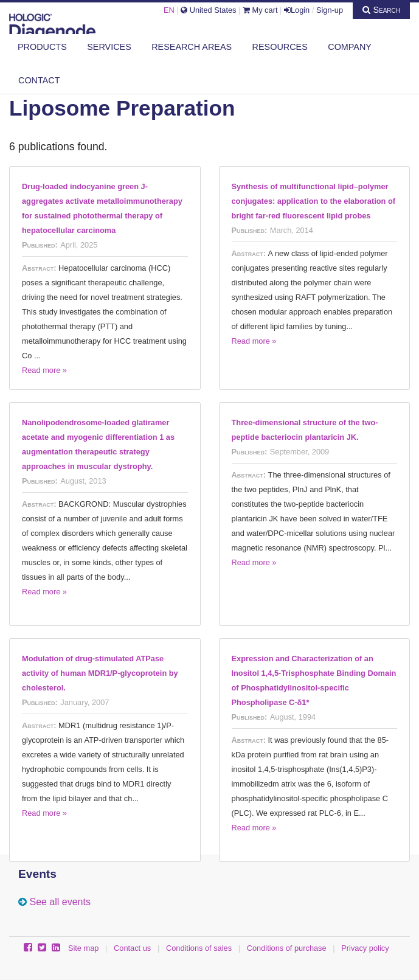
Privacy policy (365, 948)
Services (109, 47)
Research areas (192, 47)
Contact (39, 80)
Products (42, 47)
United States (208, 10)
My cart (260, 10)
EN (169, 10)
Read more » (44, 370)
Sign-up (330, 10)
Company (350, 47)
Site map (84, 948)
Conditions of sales (199, 948)
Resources (280, 47)
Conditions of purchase (287, 948)
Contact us (132, 948)
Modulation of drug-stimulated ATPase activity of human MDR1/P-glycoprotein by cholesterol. (100, 673)
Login (297, 10)
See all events (60, 902)
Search (381, 10)
